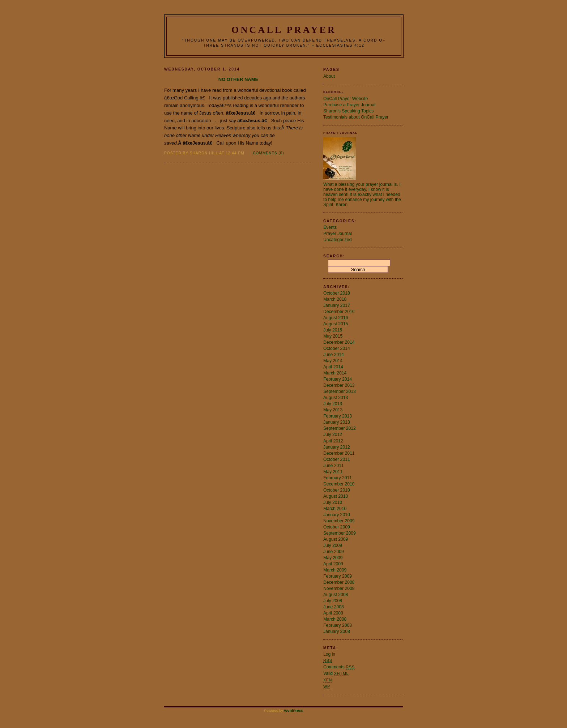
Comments (339, 667)
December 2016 (339, 312)
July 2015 (333, 330)
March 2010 (335, 509)
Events (330, 227)
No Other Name (238, 79)
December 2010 (339, 484)
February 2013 (338, 416)
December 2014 (339, 342)
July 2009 (333, 545)
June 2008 (334, 607)
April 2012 (333, 441)
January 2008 (337, 631)
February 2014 (338, 379)
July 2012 (333, 434)
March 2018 (335, 299)
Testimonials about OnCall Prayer (356, 117)
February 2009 (338, 576)
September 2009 (340, 533)
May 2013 (333, 410)
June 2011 (334, 466)
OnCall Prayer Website (346, 99)
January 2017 (337, 305)
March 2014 (335, 373)
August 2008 (336, 595)
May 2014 (333, 361)
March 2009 (335, 570)
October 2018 (337, 293)
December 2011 (339, 453)
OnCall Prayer (284, 30)
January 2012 (337, 447)
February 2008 (338, 625)
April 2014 (333, 367)
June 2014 (334, 355)
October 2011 (337, 459)
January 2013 (337, 422)
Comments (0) (268, 153)
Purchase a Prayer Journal (349, 105)
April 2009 (333, 564)
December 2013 (339, 385)
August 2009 (336, 539)
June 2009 (334, 552)
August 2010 (336, 496)
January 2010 (337, 515)
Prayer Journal (338, 234)
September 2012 (340, 428)
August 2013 (336, 398)
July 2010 (333, 502)
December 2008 (339, 582)
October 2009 (337, 527)
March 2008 (335, 619)
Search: (334, 256)
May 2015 (333, 336)
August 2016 (336, 318)
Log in (329, 654)
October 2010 (337, 490)
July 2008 (333, 601)
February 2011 (338, 478)
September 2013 (340, 391)
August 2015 (336, 324)
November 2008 (339, 588)
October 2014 (337, 348)
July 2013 (333, 404)
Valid (336, 673)
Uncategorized (337, 240)
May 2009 (333, 558)
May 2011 (333, 472)
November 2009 (339, 521)
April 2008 (333, 613)
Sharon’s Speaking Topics (348, 111)
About (329, 76)
